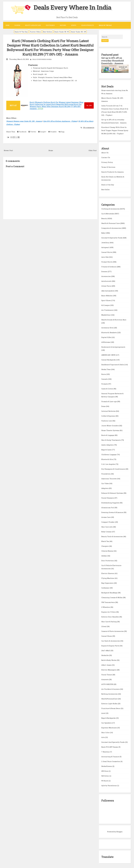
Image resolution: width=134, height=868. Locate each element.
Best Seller (106, 190)
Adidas (104, 556)
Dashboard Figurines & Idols (113, 365)
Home (8, 25)
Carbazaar (106, 588)
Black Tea (105, 541)
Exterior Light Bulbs (110, 704)
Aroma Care (106, 517)
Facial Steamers (108, 498)
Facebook (22, 132)
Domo (104, 406)
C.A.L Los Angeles (108, 464)
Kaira (104, 374)
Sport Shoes (106, 300)
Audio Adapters (108, 445)
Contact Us (106, 157)
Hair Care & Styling (109, 622)
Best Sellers (48, 32)
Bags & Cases (107, 450)
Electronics (50, 25)
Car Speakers (107, 723)
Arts (103, 737)
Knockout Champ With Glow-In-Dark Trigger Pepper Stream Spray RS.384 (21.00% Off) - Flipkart (115, 130)
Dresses (105, 271)
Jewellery (105, 243)
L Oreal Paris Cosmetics (111, 761)
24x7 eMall (106, 651)
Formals (105, 384)
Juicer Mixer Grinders (110, 426)
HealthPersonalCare (110, 699)
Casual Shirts (107, 252)
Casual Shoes (107, 636)
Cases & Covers (107, 389)
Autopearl (105, 247)
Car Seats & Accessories (111, 641)
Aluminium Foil (108, 508)
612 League (106, 305)
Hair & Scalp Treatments (111, 440)
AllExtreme (106, 342)
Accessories (106, 276)
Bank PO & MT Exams (110, 747)
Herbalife (105, 655)
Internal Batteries (109, 411)
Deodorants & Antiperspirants (113, 347)
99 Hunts (105, 781)
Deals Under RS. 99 (62, 32)
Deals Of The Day (21, 32)
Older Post (93, 150)
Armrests (105, 679)
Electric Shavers (108, 573)
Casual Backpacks (109, 360)
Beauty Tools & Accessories (112, 536)
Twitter (32, 132)
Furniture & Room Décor (111, 708)
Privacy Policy (107, 162)
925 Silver (105, 776)
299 (89, 105)
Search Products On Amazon (113, 172)
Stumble (52, 132)
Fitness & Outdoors (109, 267)
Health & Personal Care (111, 223)
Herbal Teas (106, 369)
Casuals (105, 379)
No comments (89, 127)
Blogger (119, 832)
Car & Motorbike (108, 214)
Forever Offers (35, 32)
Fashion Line (107, 421)
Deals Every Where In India (72, 7)
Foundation (106, 474)
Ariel (104, 713)
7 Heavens (106, 752)
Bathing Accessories (110, 694)
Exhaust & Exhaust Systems (112, 493)
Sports (74, 25)
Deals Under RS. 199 (78, 32)
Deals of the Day (108, 185)
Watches (63, 25)
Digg (62, 132)
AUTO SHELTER (107, 684)
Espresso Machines (109, 728)
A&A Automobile (108, 291)
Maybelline (106, 315)
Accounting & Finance (110, 757)
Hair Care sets (107, 527)
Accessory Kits (107, 328)
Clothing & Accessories (111, 209)
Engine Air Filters (109, 612)
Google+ (42, 132)
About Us (105, 153)
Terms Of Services (108, 167)
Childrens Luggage (109, 454)
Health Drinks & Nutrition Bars (114, 320)
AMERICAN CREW (109, 355)
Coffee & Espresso (108, 416)
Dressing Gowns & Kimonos (112, 512)
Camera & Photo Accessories (113, 631)
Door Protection (108, 561)
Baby (103, 233)
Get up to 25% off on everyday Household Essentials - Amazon (113, 61)
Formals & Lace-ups (109, 401)
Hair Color (106, 732)
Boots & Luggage (108, 435)
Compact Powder (108, 522)
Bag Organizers (108, 583)
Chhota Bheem (107, 551)
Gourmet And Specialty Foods (113, 742)
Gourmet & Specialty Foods (112, 238)
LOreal (104, 626)
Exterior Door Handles (110, 617)
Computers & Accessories (111, 228)
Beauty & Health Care (33, 25)
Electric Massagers (109, 670)
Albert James (107, 665)
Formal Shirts (107, 262)
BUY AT (13, 105)
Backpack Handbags (110, 593)
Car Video (105, 483)
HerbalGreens (107, 766)
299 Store (105, 771)
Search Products (88, 25)
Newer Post (8, 150)
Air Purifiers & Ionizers (111, 689)
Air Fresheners (108, 310)
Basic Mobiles (107, 296)
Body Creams (107, 532)
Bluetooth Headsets (109, 332)
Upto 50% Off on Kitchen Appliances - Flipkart (60, 121)
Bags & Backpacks (109, 718)
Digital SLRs (106, 337)
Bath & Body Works (109, 660)
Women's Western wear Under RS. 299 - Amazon (24, 121)
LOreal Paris (106, 286)
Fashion (17, 25)
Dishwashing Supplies (111, 503)
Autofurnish (106, 281)
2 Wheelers (106, 607)
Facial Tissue (107, 675)
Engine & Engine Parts (110, 646)
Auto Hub (105, 257)
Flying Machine (108, 578)
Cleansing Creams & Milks (112, 597)
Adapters (105, 488)
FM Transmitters (108, 602)
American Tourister (109, 479)
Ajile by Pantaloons (109, 786)
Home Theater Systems (111, 430)
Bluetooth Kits (107, 459)
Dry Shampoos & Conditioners (113, 469)
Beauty (104, 218)
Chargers (105, 546)
